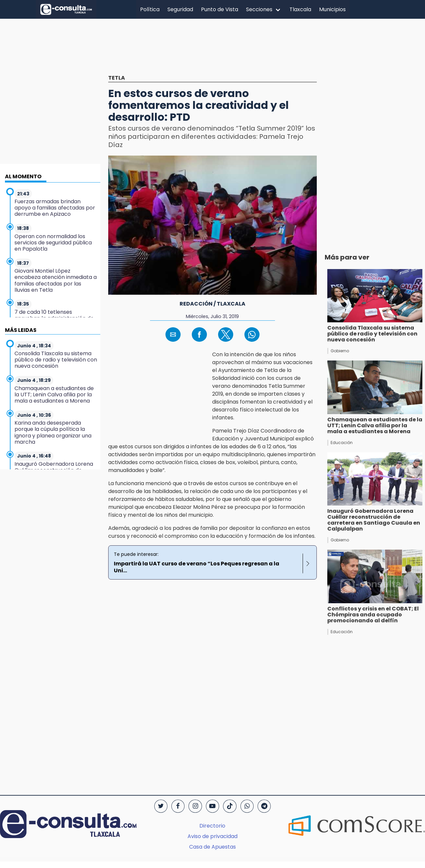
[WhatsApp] (247, 806)
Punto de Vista (220, 9)
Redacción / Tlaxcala (213, 304)
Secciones (259, 9)
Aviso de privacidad (213, 836)
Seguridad (180, 9)
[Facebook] (178, 806)
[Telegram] (264, 806)
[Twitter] (161, 806)
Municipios (332, 9)
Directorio (212, 826)
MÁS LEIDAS (21, 330)
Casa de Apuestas (213, 847)
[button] (173, 335)
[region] (213, 52)
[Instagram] (195, 806)
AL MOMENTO (23, 176)
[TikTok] (230, 806)
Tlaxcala (300, 9)
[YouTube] (213, 806)
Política (150, 9)
